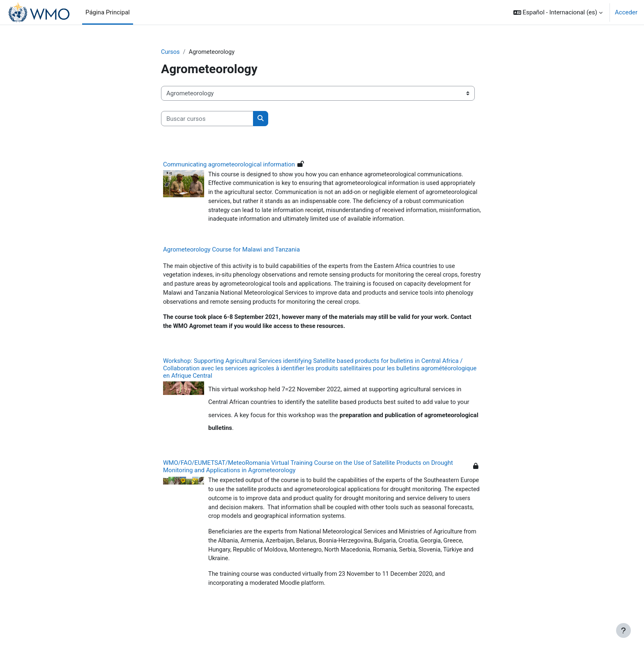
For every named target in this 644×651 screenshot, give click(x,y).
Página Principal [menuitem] (108, 12)
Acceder (626, 12)
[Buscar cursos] (207, 119)
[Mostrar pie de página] (623, 630)
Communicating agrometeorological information (229, 165)
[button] (558, 12)
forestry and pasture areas (218, 297)
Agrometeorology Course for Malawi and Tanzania (231, 262)
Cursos (171, 52)
